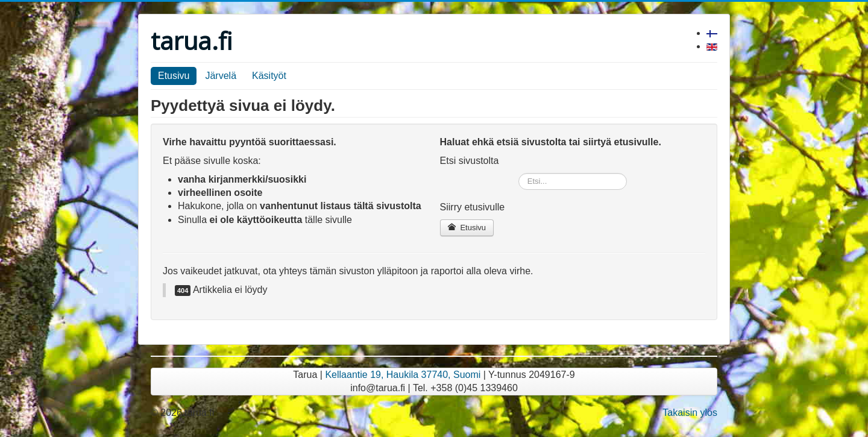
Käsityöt (269, 76)
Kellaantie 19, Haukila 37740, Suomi (403, 375)
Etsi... (519, 173)
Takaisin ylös (690, 413)
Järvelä (221, 76)
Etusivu (174, 76)
